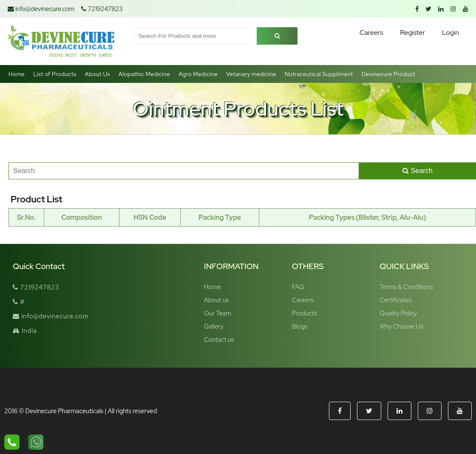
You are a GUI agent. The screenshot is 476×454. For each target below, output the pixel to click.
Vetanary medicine (251, 74)
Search (417, 171)
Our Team (218, 313)
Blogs (300, 326)
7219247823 (102, 9)
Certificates (395, 300)
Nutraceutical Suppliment (319, 74)
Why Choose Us (401, 326)
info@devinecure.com (41, 9)
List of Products (55, 74)
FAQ (298, 287)
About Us (98, 74)
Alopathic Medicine (144, 74)
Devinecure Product (389, 74)
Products (305, 313)
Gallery (214, 326)
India (25, 331)
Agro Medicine (198, 74)
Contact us (219, 339)
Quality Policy (398, 313)
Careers (303, 300)
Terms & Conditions (406, 287)
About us (216, 300)
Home (17, 74)
